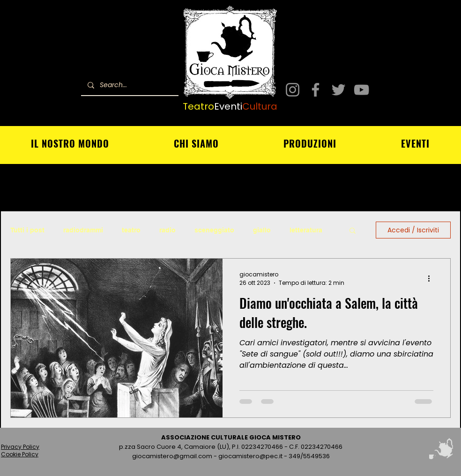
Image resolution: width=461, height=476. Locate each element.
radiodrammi (83, 230)
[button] (353, 231)
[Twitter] (338, 90)
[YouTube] (361, 90)
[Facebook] (316, 90)
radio (167, 230)
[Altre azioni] (432, 279)
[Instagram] (293, 90)
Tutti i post (27, 230)
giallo (262, 230)
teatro (131, 230)
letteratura (306, 230)
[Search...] (129, 85)
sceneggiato (214, 230)
